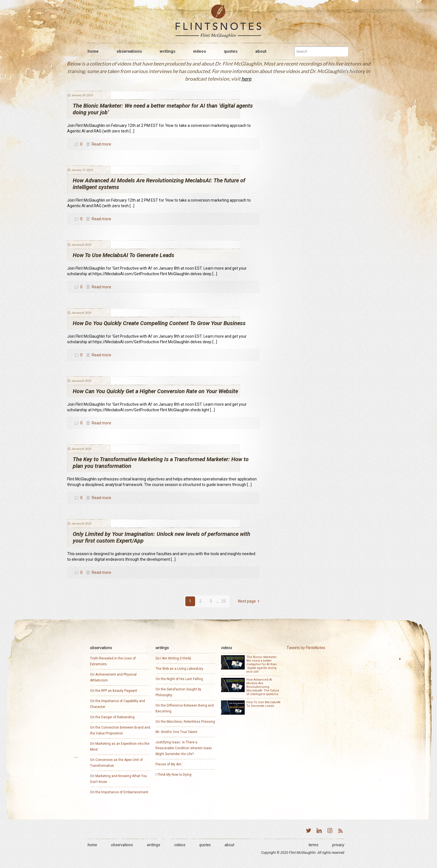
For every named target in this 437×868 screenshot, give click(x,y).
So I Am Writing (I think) (173, 658)
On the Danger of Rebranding (112, 717)
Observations (122, 845)
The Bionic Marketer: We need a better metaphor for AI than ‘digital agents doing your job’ (249, 664)
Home (92, 845)
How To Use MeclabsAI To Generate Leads (123, 255)
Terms (313, 845)
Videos (180, 845)
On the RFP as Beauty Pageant (114, 691)
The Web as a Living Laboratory (179, 669)
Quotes (205, 845)
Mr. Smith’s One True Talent (176, 732)
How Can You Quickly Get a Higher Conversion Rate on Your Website (155, 391)
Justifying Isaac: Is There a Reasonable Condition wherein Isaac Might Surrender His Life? (184, 748)
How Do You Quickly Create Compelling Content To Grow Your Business (159, 323)
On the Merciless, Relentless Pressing (185, 722)
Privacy (338, 845)
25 (224, 601)
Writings (154, 845)
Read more (101, 144)
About (229, 845)
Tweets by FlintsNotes (306, 648)
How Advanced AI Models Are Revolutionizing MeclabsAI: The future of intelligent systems (250, 687)
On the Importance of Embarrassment (119, 792)
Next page (250, 601)
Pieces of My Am (168, 764)
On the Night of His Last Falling (179, 679)
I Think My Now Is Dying (173, 775)
